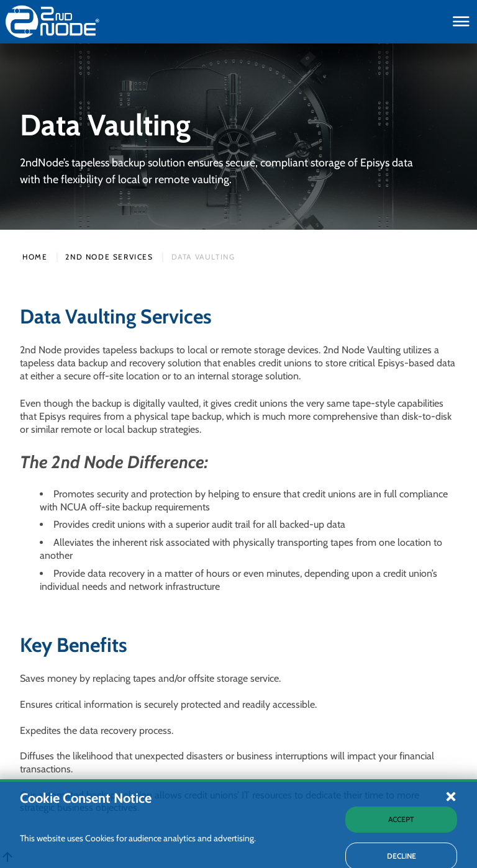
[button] (451, 846)
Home (35, 257)
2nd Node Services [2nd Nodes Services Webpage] (109, 257)
